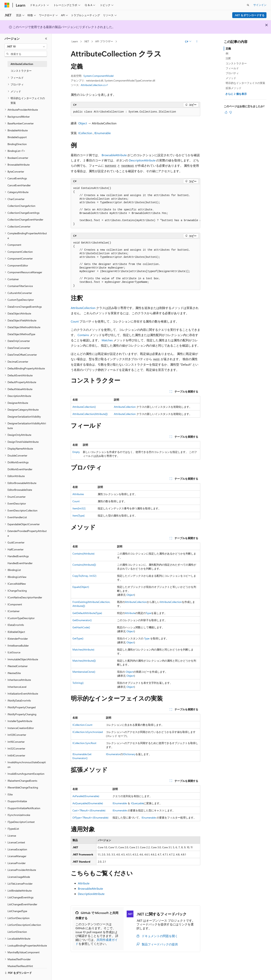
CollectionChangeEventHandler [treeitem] (25, 220)
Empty (76, 452)
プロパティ (232, 73)
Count (75, 321)
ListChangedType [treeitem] (17, 911)
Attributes (78, 494)
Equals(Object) (81, 587)
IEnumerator (113, 754)
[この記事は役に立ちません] (231, 112)
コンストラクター (236, 63)
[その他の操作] (197, 42)
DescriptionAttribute (142, 160)
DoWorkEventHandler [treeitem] (20, 469)
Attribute (130, 613)
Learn (75, 41)
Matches (107, 340)
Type (148, 613)
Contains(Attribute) (83, 554)
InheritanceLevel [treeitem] (17, 687)
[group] (135, 206)
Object (83, 123)
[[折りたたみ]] (46, 39)
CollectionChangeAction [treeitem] (21, 206)
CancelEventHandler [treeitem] (19, 185)
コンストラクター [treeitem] (21, 71)
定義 (228, 48)
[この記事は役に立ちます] (226, 112)
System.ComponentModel (98, 76)
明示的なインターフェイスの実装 (245, 83)
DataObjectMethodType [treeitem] (21, 334)
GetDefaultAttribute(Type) (87, 613)
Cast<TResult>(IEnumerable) (89, 810)
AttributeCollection (83, 308)
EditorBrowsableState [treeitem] (20, 490)
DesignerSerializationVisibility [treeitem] (24, 417)
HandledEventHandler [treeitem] (20, 563)
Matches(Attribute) (83, 649)
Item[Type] (78, 515)
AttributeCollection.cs (93, 85)
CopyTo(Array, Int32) (84, 576)
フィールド (232, 68)
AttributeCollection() (84, 407)
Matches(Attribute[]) (84, 661)
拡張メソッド (234, 88)
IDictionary (129, 754)
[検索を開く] (248, 5)
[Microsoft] (7, 5)
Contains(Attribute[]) (84, 565)
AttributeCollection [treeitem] (22, 64)
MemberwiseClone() (84, 672)
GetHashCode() (81, 627)
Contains (83, 335)
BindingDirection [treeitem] (17, 144)
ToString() (78, 683)
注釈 (228, 58)
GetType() (78, 638)
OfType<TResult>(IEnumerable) (90, 818)
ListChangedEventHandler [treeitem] (22, 904)
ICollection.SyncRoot (84, 743)
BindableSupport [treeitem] (17, 137)
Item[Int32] (79, 508)
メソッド (231, 78)
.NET (86, 41)
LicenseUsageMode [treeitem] (19, 877)
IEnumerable (102, 133)
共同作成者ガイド (97, 942)
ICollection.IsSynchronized (88, 732)
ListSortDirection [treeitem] (17, 932)
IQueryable (137, 803)
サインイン (260, 5)
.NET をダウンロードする (249, 15)
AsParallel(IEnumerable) (86, 796)
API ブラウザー (104, 41)
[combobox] (26, 46)
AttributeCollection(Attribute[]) (90, 414)
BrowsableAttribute (114, 155)
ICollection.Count (82, 725)
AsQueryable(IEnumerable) (88, 803)
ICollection (85, 133)
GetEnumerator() (82, 620)
